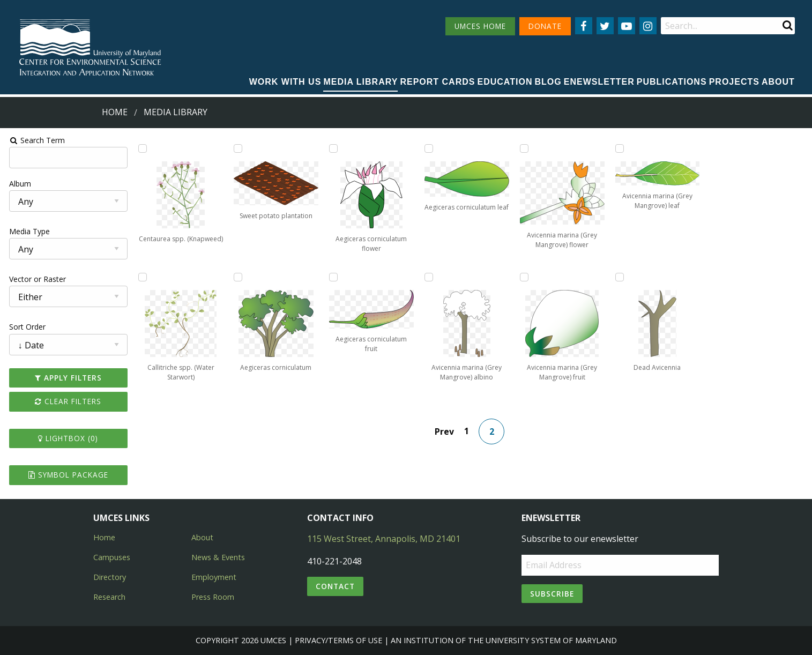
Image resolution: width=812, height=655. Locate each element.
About (778, 82)
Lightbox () (66, 438)
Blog (548, 82)
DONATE (545, 26)
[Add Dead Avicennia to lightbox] (621, 277)
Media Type (27, 231)
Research (109, 597)
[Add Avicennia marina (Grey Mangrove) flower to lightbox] (525, 148)
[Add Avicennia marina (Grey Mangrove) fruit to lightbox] (525, 277)
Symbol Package (66, 475)
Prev (445, 431)
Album (18, 184)
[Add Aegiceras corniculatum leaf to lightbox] (429, 148)
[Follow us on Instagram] (648, 26)
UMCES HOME (480, 26)
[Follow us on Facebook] (584, 26)
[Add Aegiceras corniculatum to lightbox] (237, 277)
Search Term (35, 140)
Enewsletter (599, 82)
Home (115, 112)
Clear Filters (66, 401)
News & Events (218, 557)
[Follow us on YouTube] (627, 26)
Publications (672, 82)
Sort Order (25, 327)
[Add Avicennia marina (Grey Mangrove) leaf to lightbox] (621, 148)
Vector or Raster (35, 279)
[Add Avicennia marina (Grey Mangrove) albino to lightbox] (429, 277)
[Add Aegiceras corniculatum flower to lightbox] (333, 148)
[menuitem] (285, 83)
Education (505, 82)
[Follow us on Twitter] (605, 26)
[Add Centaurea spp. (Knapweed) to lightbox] (141, 148)
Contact (335, 586)
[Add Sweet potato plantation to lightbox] (237, 148)
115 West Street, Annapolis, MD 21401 (384, 539)
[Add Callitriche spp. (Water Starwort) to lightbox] (141, 277)
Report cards (437, 82)
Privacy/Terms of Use (338, 640)
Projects (734, 82)
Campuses (112, 557)
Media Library (360, 82)
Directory (110, 577)
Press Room (213, 597)
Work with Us (285, 82)
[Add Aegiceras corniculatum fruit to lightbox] (333, 277)
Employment (214, 577)
